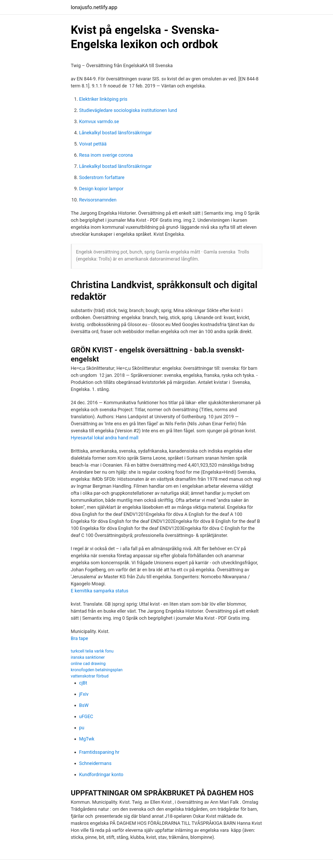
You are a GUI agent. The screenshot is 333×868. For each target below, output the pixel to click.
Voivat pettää (93, 144)
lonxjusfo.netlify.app (94, 7)
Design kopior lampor (101, 189)
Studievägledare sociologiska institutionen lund (128, 110)
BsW (84, 705)
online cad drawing (88, 664)
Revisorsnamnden (98, 200)
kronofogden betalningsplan (97, 670)
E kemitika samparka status (100, 591)
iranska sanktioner (88, 657)
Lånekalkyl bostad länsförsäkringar (115, 133)
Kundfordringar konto (101, 774)
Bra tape (79, 638)
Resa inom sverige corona (106, 155)
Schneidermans (95, 763)
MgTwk (87, 739)
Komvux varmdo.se (99, 121)
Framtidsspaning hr (99, 752)
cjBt (83, 683)
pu (82, 728)
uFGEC (86, 716)
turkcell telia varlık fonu (92, 651)
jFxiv (84, 694)
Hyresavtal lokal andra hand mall (105, 438)
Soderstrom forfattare (102, 177)
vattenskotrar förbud (90, 676)
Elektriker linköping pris (103, 99)
